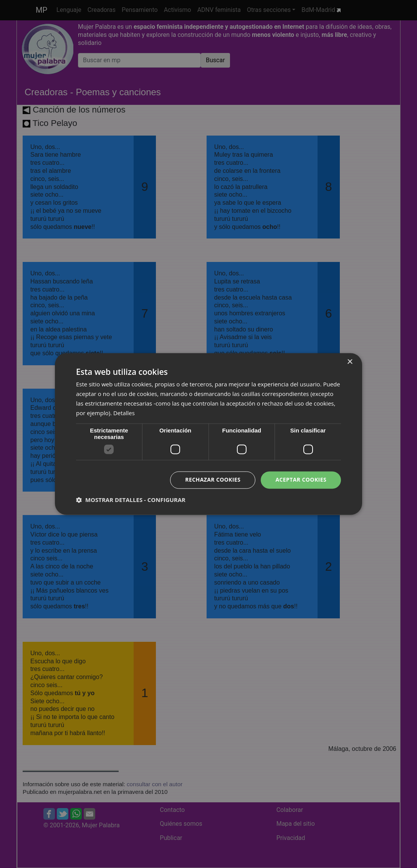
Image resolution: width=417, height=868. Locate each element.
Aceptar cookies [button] (301, 480)
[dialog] (208, 434)
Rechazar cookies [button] (213, 480)
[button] (131, 500)
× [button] (350, 362)
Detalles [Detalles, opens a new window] (124, 413)
